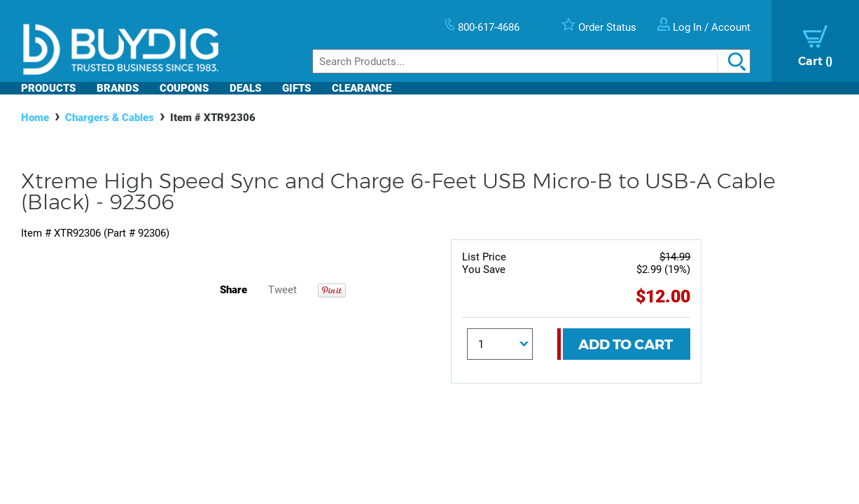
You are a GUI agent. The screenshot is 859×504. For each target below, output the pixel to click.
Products (48, 88)
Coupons (184, 88)
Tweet (282, 290)
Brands (118, 88)
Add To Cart (626, 344)
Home (35, 118)
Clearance (362, 88)
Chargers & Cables (110, 118)
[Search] (531, 61)
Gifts (296, 88)
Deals (245, 88)
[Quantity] (500, 344)
